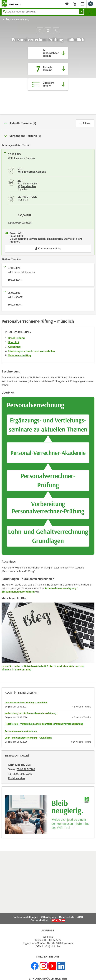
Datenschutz (67, 917)
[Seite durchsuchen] (43, 12)
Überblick (14, 342)
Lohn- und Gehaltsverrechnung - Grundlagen (28, 738)
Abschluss (14, 347)
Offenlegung (49, 917)
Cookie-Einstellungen (25, 917)
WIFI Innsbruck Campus (32, 172)
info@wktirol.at (52, 946)
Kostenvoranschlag (48, 249)
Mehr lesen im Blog (19, 356)
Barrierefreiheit (39, 920)
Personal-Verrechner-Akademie (21, 731)
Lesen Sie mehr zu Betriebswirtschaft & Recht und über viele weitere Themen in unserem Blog (43, 668)
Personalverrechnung (18, 19)
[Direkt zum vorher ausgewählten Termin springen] (48, 53)
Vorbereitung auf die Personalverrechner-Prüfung (31, 713)
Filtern (85, 123)
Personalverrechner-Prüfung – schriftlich (26, 703)
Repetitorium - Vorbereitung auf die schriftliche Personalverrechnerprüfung (44, 724)
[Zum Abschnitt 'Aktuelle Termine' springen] (48, 69)
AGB (80, 917)
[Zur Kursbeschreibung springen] (48, 84)
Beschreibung (16, 338)
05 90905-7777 (53, 940)
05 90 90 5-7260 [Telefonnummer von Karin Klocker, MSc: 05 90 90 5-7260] (26, 769)
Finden (81, 12)
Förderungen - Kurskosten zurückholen (31, 351)
